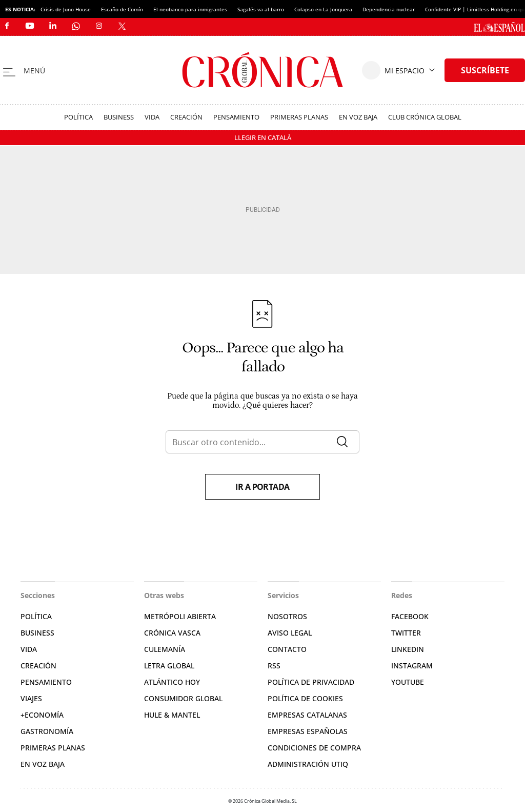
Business (119, 117)
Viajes (31, 698)
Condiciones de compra (314, 748)
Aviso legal (290, 633)
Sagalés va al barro (261, 9)
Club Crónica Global (425, 117)
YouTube (408, 682)
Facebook (410, 616)
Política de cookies (305, 698)
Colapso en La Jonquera (323, 9)
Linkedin (408, 649)
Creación (186, 117)
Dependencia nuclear (389, 9)
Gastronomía (47, 731)
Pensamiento (236, 117)
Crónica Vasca (172, 633)
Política (78, 117)
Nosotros (287, 616)
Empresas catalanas (307, 715)
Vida (152, 117)
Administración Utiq (308, 764)
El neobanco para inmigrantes (190, 9)
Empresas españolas (308, 731)
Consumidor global (183, 698)
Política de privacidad (311, 682)
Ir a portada (262, 487)
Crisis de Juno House (66, 9)
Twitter (406, 633)
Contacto (287, 649)
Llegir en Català (263, 137)
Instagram (412, 666)
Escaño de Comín (122, 9)
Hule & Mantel (172, 715)
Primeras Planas (299, 117)
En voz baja (358, 117)
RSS (274, 666)
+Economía (42, 715)
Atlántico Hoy (172, 682)
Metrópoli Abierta (180, 616)
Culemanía (165, 649)
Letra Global (169, 666)
